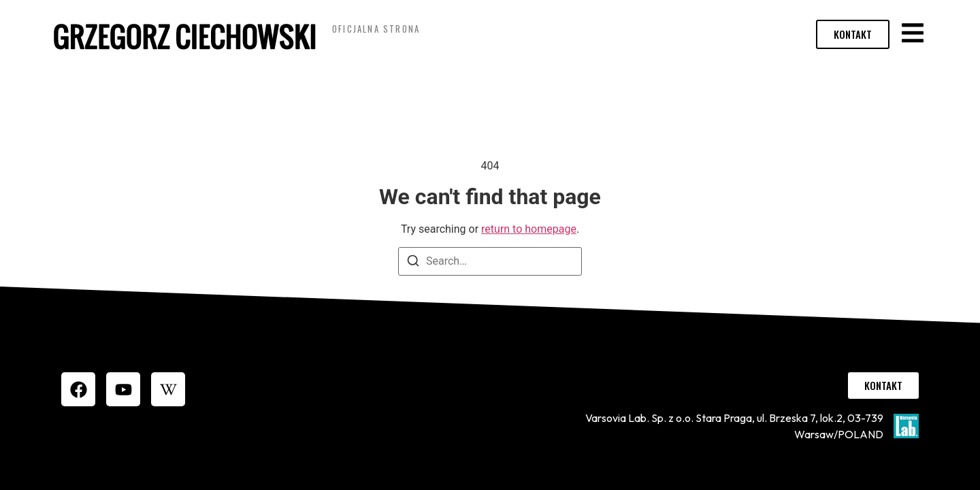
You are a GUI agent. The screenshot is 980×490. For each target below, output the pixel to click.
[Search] (413, 263)
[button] (912, 33)
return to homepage (529, 229)
